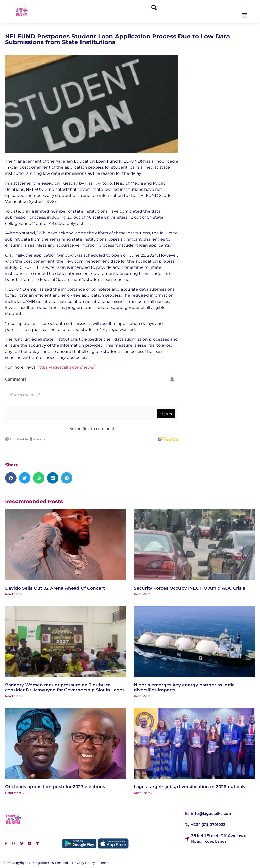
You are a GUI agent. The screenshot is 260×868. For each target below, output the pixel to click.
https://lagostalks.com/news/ (66, 367)
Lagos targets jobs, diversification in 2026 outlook (189, 787)
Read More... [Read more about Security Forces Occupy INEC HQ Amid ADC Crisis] (143, 594)
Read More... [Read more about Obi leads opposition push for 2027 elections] (14, 793)
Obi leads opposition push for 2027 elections (55, 787)
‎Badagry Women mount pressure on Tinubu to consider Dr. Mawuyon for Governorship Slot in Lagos (65, 687)
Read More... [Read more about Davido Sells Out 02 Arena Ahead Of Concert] (14, 594)
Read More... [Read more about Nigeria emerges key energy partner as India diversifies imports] (143, 696)
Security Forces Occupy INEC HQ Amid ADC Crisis (189, 588)
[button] (154, 8)
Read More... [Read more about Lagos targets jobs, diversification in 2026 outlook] (143, 793)
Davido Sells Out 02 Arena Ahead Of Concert (55, 588)
